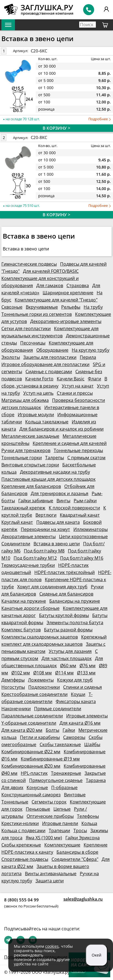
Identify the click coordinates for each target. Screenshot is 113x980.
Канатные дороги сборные (30, 608)
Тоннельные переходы (78, 450)
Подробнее (100, 119)
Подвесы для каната (58, 522)
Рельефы (71, 307)
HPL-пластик (34, 773)
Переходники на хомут (45, 529)
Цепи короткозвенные (83, 536)
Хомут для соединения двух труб (52, 587)
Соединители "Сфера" (75, 859)
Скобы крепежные (21, 845)
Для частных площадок (67, 658)
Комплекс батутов (21, 630)
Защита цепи (50, 881)
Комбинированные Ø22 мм (31, 752)
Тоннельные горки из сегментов (37, 314)
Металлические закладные (30, 436)
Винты (63, 501)
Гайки (69, 730)
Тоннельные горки (22, 458)
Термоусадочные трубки (28, 565)
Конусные (37, 787)
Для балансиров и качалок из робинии (61, 429)
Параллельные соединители (32, 716)
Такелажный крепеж (23, 508)
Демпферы (13, 680)
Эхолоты (11, 357)
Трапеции (59, 831)
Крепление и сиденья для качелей (70, 443)
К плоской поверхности (74, 508)
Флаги (94, 379)
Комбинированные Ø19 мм (50, 759)
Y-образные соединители (29, 723)
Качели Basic (71, 379)
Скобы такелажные (60, 744)
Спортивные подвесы (25, 859)
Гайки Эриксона (83, 838)
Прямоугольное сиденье (56, 780)
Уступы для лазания (70, 651)
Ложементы (41, 680)
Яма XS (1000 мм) (44, 838)
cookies (52, 946)
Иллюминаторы (91, 529)
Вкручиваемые (42, 307)
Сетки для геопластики (26, 329)
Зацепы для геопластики (50, 357)
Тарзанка (96, 780)
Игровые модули (36, 415)
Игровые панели (60, 823)
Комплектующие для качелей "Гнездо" (56, 300)
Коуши (78, 694)
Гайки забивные (36, 501)
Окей (97, 955)
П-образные (64, 787)
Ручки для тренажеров (26, 450)
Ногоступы (13, 687)
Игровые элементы (87, 716)
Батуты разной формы (68, 630)
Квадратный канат (80, 515)
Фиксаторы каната (76, 701)
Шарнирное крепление (68, 293)
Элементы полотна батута (75, 623)
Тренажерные (66, 773)
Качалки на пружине (24, 601)
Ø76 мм (88, 666)
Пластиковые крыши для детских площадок (48, 479)
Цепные (62, 809)
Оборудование (52, 350)
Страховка (78, 285)
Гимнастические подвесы (29, 264)
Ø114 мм (64, 673)
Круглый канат (17, 522)
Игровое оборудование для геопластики (45, 364)
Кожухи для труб (75, 680)
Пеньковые (38, 809)
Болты (52, 730)
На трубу (93, 307)
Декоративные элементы (29, 536)
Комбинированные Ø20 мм (31, 766)
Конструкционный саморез (31, 795)
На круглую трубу (91, 350)
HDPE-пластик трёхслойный (65, 572)
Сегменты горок (49, 802)
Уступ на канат (78, 386)
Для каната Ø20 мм (22, 730)
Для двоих (12, 787)
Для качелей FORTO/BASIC (51, 271)
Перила (88, 357)
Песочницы (33, 343)
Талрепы (55, 458)
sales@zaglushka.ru (83, 899)
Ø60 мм (68, 666)
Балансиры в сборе (77, 852)
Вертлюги (46, 515)
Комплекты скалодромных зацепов (40, 637)
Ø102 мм (21, 673)
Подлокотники (44, 687)
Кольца (89, 823)
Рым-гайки (85, 501)
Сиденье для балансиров (66, 594)
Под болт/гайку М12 (35, 558)
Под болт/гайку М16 (82, 558)
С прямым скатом (86, 458)
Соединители (16, 544)
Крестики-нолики (20, 823)
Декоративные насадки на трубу (55, 472)
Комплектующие (62, 845)
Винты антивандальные (51, 874)
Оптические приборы (50, 816)
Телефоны (88, 816)
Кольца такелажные (47, 422)
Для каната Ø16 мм (80, 723)
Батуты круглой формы (64, 615)
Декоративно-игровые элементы (66, 321)
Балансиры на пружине (75, 601)
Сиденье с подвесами (49, 372)
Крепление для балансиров (31, 486)
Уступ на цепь (38, 393)
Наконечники (16, 709)
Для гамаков (50, 285)
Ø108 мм (43, 673)
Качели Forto (39, 379)
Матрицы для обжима (25, 400)
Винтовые (75, 795)
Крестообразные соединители (34, 694)
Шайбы (92, 744)
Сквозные (12, 307)
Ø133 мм (86, 673)
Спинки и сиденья (83, 687)
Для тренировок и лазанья (60, 493)
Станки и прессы (75, 393)
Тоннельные (15, 802)
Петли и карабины (40, 737)
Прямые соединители (58, 709)
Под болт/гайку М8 (44, 551)
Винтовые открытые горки (30, 465)
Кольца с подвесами (23, 831)
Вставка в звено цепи (57, 544)
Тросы (80, 831)
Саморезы (74, 737)
